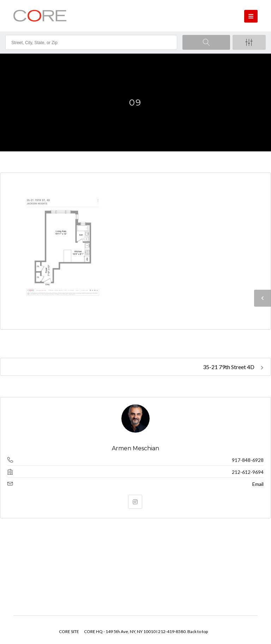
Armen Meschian (135, 448)
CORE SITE (69, 631)
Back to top (198, 631)
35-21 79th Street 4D (233, 367)
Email (258, 484)
